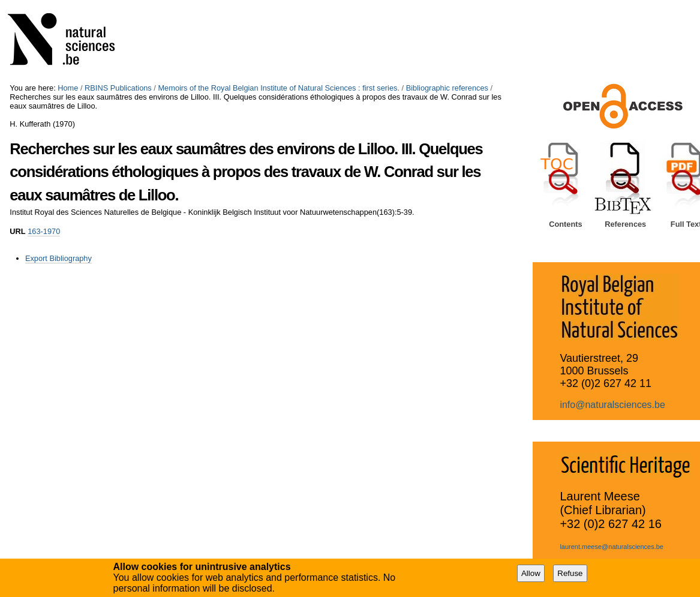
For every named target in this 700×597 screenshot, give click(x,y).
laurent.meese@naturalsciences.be (612, 547)
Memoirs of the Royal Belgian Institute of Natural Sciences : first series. (279, 88)
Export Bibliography (58, 258)
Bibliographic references (447, 88)
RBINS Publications (118, 88)
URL (17, 231)
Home (68, 88)
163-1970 (44, 231)
